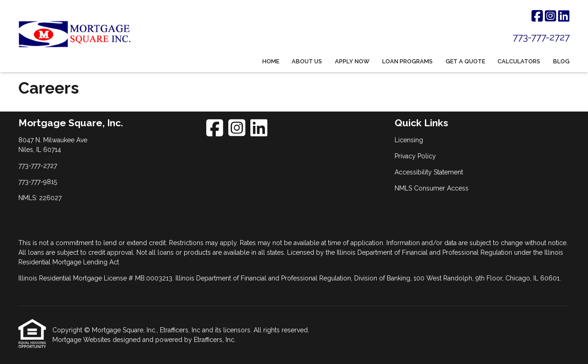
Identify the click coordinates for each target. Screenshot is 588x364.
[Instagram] (551, 17)
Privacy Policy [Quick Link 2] (415, 156)
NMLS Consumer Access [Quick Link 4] (432, 188)
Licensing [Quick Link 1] (409, 140)
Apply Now (352, 61)
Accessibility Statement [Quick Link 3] (429, 172)
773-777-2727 (541, 37)
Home (271, 61)
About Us (307, 61)
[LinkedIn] (564, 17)
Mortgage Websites (82, 340)
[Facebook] (537, 17)
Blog (561, 61)
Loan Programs (407, 61)
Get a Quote (465, 61)
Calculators (519, 61)
